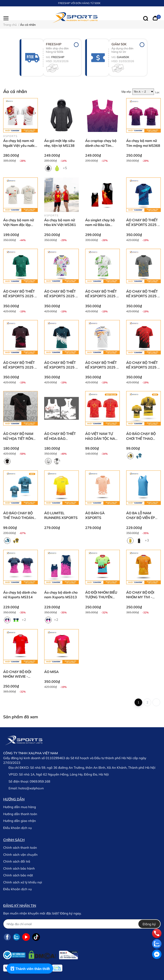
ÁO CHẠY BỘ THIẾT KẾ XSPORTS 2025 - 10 (143, 225)
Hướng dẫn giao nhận (20, 821)
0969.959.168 (40, 781)
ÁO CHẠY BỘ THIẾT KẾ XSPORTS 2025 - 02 (102, 367)
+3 (147, 540)
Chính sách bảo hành (19, 868)
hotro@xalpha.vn (31, 788)
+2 (24, 619)
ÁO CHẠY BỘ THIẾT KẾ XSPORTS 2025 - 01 (143, 367)
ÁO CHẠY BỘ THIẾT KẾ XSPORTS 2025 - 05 (143, 296)
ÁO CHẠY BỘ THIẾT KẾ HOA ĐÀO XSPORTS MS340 (60, 438)
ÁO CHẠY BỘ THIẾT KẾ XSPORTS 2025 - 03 (61, 367)
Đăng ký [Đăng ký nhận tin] (149, 924)
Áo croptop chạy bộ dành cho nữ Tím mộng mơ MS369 (101, 145)
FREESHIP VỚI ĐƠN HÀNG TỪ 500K (79, 3)
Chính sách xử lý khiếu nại (23, 882)
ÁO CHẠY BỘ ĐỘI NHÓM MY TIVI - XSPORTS (140, 597)
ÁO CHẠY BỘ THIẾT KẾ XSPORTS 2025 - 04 (20, 367)
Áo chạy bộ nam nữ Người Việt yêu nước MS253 (19, 145)
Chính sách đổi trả (17, 861)
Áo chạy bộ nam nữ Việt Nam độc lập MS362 (18, 225)
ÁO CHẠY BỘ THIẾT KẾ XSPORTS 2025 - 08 (20, 296)
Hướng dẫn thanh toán (20, 814)
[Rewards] (30, 969)
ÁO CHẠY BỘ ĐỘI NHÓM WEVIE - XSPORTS (17, 676)
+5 (65, 168)
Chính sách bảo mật (18, 875)
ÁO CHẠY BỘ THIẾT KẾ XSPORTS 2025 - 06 (102, 296)
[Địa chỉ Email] (82, 924)
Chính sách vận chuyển (20, 855)
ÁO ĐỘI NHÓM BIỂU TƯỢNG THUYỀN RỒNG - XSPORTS (101, 597)
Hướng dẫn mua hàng (20, 807)
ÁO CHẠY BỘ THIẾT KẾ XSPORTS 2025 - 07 (61, 296)
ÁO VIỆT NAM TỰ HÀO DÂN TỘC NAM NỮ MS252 (102, 438)
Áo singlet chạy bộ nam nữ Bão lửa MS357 (100, 225)
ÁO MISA (51, 672)
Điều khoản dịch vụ (18, 828)
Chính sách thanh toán (20, 848)
